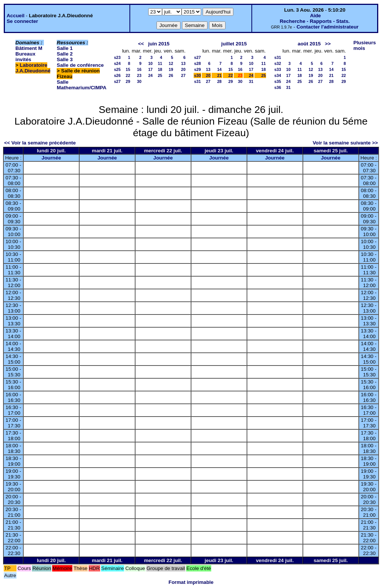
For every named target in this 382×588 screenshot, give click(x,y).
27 (183, 75)
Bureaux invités (25, 57)
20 (183, 69)
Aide (315, 16)
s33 (278, 69)
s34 (278, 75)
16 (139, 69)
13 (183, 63)
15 (128, 69)
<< (141, 44)
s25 (117, 69)
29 (128, 81)
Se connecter (23, 21)
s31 (197, 81)
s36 (278, 87)
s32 (278, 63)
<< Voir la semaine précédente (40, 143)
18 (160, 69)
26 (171, 75)
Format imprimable (191, 582)
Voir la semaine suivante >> (345, 143)
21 (220, 75)
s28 (197, 63)
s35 (278, 81)
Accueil (16, 16)
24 (150, 75)
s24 (117, 63)
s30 (197, 75)
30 (139, 81)
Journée (51, 158)
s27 (117, 81)
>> (328, 44)
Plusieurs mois (365, 45)
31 (251, 81)
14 (220, 69)
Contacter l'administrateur (327, 27)
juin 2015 (159, 44)
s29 (197, 69)
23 (139, 75)
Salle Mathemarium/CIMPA (81, 85)
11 (160, 63)
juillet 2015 (234, 44)
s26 (117, 75)
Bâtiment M (29, 48)
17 (150, 69)
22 (128, 75)
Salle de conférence (80, 65)
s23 (117, 57)
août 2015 (309, 44)
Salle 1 (65, 48)
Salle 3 (65, 59)
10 (150, 63)
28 (220, 81)
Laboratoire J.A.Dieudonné (33, 68)
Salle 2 (65, 54)
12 (171, 63)
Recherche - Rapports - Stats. (315, 21)
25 (160, 75)
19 (171, 69)
